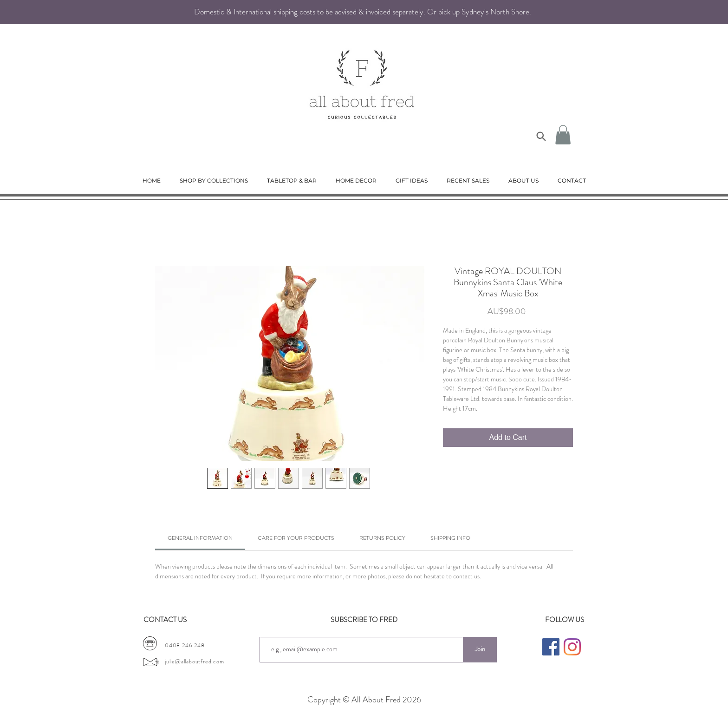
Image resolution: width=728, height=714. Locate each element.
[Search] (541, 136)
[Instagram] (572, 647)
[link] (200, 538)
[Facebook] (551, 647)
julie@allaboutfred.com (195, 662)
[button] (563, 135)
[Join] (480, 650)
